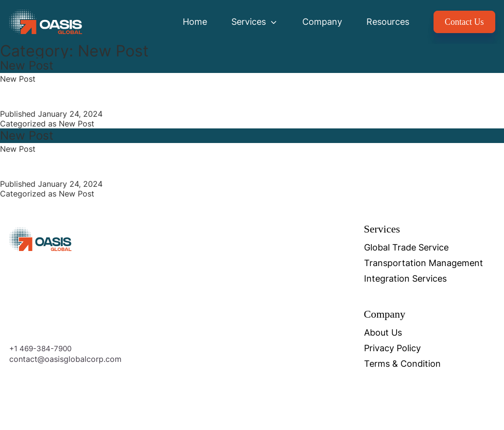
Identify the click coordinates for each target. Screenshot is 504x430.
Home (195, 22)
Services (255, 22)
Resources (388, 22)
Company (322, 22)
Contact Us (464, 22)
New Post (27, 65)
